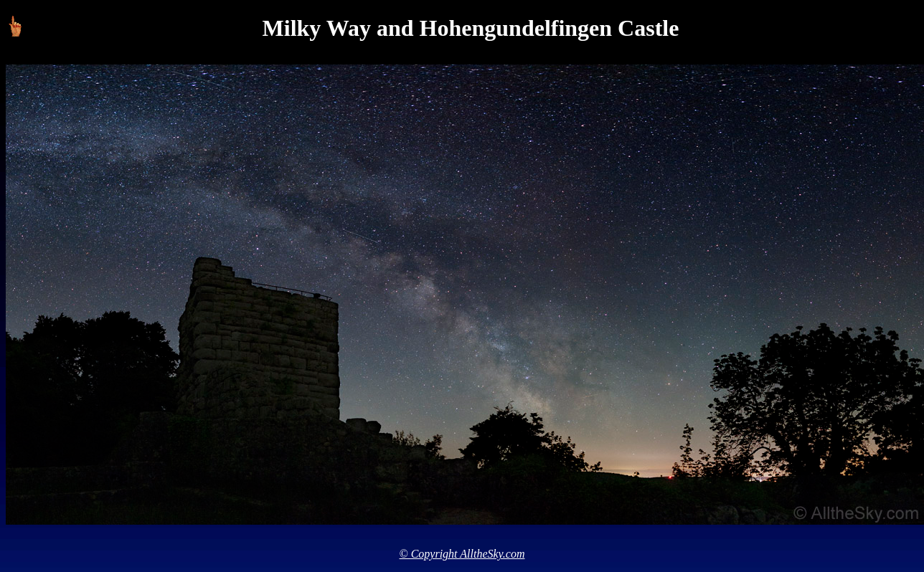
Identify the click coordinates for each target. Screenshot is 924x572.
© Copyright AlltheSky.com (462, 554)
